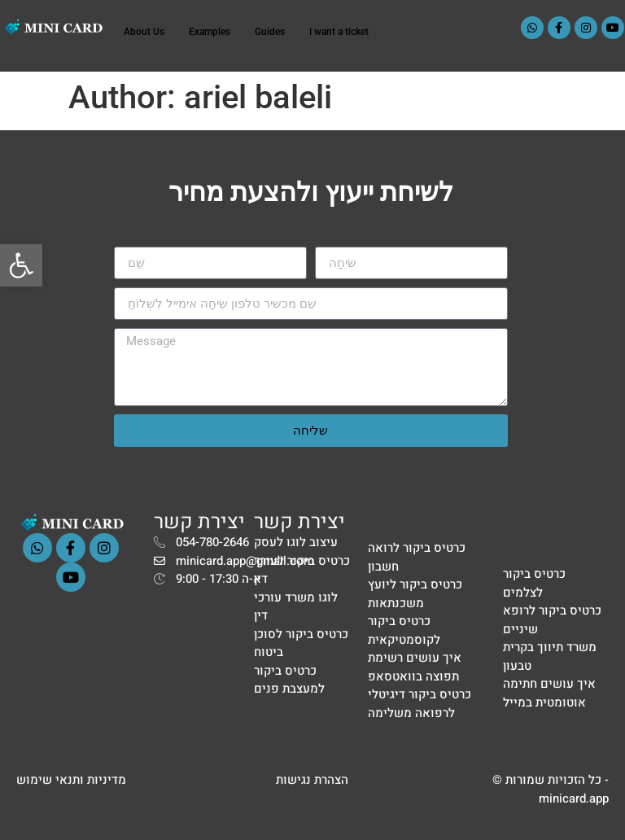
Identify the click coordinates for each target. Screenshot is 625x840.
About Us (144, 32)
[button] (21, 265)
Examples (210, 32)
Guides (270, 32)
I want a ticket (339, 32)
